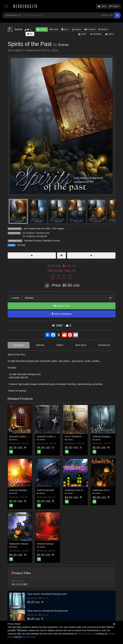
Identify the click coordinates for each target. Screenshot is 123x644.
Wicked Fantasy (45, 544)
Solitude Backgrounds (104, 436)
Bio (30, 34)
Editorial (40, 345)
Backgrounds (43, 233)
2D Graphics (29, 233)
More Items (81, 345)
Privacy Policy (29, 637)
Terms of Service (86, 634)
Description (19, 345)
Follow (42, 29)
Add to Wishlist (61, 314)
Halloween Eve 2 (101, 490)
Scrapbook (42, 236)
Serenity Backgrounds (21, 490)
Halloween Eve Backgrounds (80, 490)
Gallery (77, 29)
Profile (54, 29)
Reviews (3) (104, 345)
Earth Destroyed (45, 490)
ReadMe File (18, 581)
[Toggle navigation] (6, 6)
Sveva (63, 45)
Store (65, 29)
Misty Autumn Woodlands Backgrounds (48, 611)
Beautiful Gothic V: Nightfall (51, 436)
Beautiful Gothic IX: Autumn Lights (27, 436)
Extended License (51, 241)
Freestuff (90, 29)
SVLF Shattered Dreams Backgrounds (85, 436)
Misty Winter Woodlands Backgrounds (47, 594)
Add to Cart (62, 306)
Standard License (33, 241)
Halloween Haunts (19, 544)
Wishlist (103, 29)
